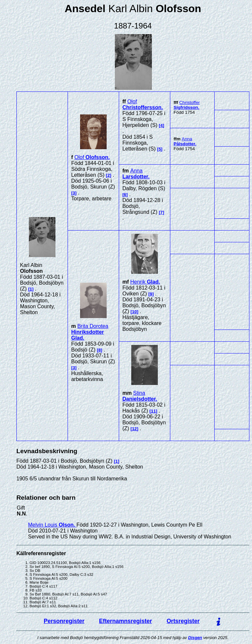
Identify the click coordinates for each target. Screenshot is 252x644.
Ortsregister (183, 621)
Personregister (64, 621)
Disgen (195, 638)
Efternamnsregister (126, 621)
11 (153, 411)
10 (134, 312)
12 (134, 429)
